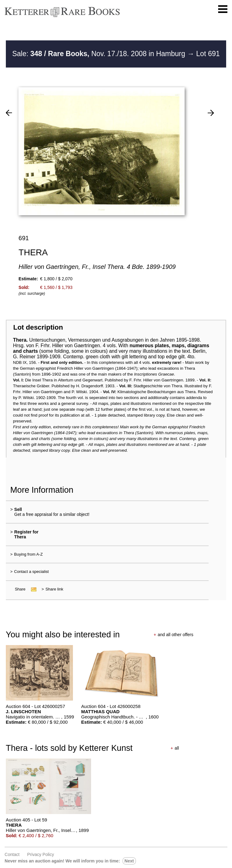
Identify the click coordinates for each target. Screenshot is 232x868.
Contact (12, 854)
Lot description (38, 327)
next (129, 861)
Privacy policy (40, 854)
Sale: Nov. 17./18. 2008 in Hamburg (100, 54)
